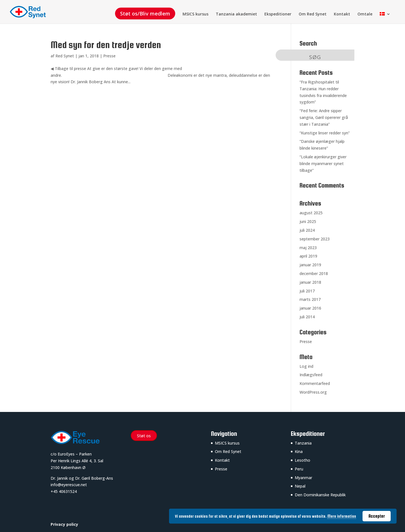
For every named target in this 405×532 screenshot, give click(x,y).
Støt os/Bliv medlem (145, 13)
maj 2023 (308, 248)
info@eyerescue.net (69, 485)
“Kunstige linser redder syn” (325, 133)
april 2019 (308, 256)
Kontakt (342, 14)
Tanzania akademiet (236, 14)
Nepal (300, 486)
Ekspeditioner (278, 14)
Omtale (365, 14)
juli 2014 (307, 317)
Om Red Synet (313, 14)
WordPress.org (313, 392)
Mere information (342, 516)
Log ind (306, 366)
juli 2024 (307, 230)
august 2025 (311, 213)
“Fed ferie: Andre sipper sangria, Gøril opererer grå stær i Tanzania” (324, 117)
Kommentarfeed (315, 383)
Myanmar (303, 478)
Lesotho (302, 460)
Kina (299, 451)
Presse (109, 56)
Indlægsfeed (311, 375)
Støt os (144, 436)
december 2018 (314, 273)
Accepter (377, 516)
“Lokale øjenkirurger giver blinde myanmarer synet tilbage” (323, 164)
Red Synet (65, 56)
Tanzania (303, 443)
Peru (299, 469)
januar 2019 (310, 265)
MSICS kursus (195, 14)
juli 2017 (307, 291)
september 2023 (315, 239)
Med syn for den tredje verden (106, 45)
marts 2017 (310, 299)
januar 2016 (310, 308)
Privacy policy (64, 524)
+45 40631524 (64, 491)
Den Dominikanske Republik (320, 495)
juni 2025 (308, 221)
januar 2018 (310, 282)
